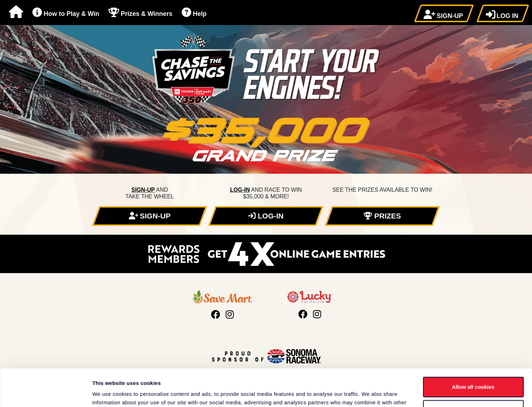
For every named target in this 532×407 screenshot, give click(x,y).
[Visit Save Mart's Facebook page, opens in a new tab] (215, 315)
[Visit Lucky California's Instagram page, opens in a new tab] (317, 314)
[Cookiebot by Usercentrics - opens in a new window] (46, 393)
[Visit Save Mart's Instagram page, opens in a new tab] (230, 315)
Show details (109, 393)
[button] (444, 13)
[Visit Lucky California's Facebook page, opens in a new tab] (303, 314)
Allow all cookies (473, 350)
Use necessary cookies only (473, 373)
